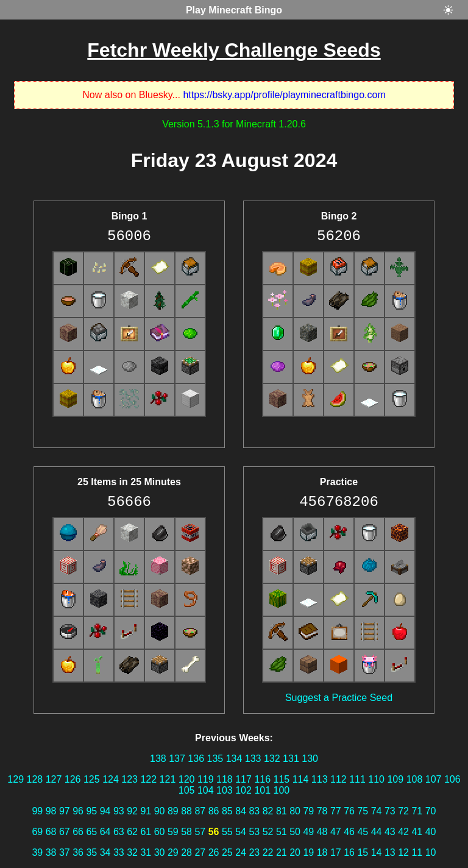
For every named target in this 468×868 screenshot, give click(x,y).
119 (206, 779)
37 (65, 852)
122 (148, 779)
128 (35, 779)
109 (395, 779)
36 (78, 852)
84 (241, 811)
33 (119, 852)
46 (349, 832)
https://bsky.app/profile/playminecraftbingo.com (284, 95)
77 (336, 811)
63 (119, 832)
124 (111, 779)
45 (363, 832)
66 (78, 832)
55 (227, 832)
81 (282, 811)
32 (132, 852)
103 (225, 790)
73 (390, 811)
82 (268, 811)
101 (262, 790)
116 (262, 779)
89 (173, 811)
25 (227, 852)
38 (51, 852)
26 (214, 852)
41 (417, 832)
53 (254, 832)
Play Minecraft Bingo (234, 10)
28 (186, 852)
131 (291, 759)
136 (196, 759)
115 (282, 779)
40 (431, 832)
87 (200, 811)
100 (282, 790)
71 (417, 811)
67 (65, 832)
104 (206, 790)
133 (253, 759)
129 (16, 779)
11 (417, 852)
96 (78, 811)
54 (241, 832)
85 (227, 811)
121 (168, 779)
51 (282, 832)
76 (349, 811)
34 (105, 852)
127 (54, 779)
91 (146, 811)
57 (200, 832)
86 (214, 811)
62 (132, 832)
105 (187, 790)
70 (431, 811)
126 (73, 779)
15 (363, 852)
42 (403, 832)
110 (376, 779)
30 (160, 852)
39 (37, 852)
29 (173, 852)
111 (357, 779)
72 (403, 811)
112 (339, 779)
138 (158, 759)
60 (160, 832)
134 (234, 759)
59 (173, 832)
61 (146, 832)
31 (146, 852)
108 (415, 779)
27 (200, 852)
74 (377, 811)
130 (310, 759)
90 (160, 811)
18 (322, 852)
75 (363, 811)
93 (119, 811)
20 (295, 852)
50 (295, 832)
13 (390, 852)
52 (268, 832)
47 (336, 832)
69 (37, 832)
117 (243, 779)
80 (295, 811)
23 (254, 852)
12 (403, 852)
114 (301, 779)
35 (91, 852)
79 (308, 811)
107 (434, 779)
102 (243, 790)
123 (129, 779)
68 (51, 832)
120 (187, 779)
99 (37, 811)
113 (320, 779)
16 (349, 852)
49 (308, 832)
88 (186, 811)
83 (254, 811)
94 (105, 811)
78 (322, 811)
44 (377, 832)
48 (322, 832)
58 (186, 832)
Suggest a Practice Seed (339, 698)
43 (390, 832)
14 (377, 852)
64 (105, 832)
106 (452, 779)
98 (51, 811)
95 (91, 811)
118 (225, 779)
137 (177, 759)
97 (65, 811)
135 (215, 759)
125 (92, 779)
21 (282, 852)
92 (132, 811)
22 (268, 852)
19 (308, 852)
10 (431, 852)
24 (241, 852)
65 (91, 832)
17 (336, 852)
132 (272, 759)
